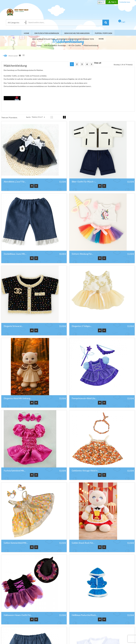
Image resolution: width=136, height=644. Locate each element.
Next (92, 65)
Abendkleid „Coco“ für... (15, 182)
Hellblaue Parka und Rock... (84, 616)
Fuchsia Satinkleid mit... (15, 471)
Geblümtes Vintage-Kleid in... (85, 471)
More (101, 39)
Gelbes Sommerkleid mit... (16, 543)
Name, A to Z (39, 118)
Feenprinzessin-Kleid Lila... (84, 399)
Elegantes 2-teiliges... (82, 327)
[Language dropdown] (99, 2)
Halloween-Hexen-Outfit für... (18, 616)
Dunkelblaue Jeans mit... (15, 254)
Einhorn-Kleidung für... (82, 254)
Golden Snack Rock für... (83, 543)
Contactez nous (125, 2)
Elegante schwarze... (13, 327)
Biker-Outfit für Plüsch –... (84, 182)
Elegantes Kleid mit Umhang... (18, 399)
